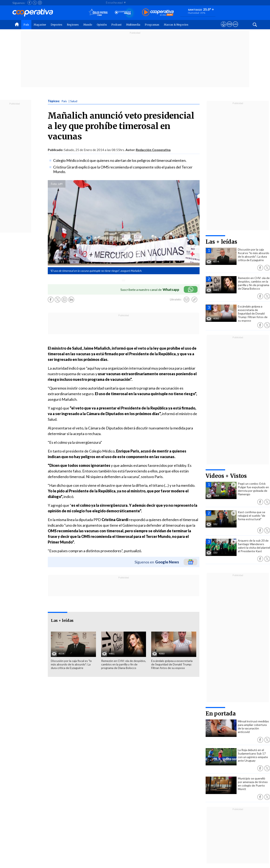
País (26, 25)
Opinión (102, 25)
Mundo (88, 25)
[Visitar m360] (229, 28)
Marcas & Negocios (176, 25)
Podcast (116, 25)
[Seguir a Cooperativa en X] (35, 3)
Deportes (56, 25)
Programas (152, 25)
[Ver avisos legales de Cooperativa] (224, 28)
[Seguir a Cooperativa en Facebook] (29, 3)
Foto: (54, 184)
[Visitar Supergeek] (235, 28)
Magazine (40, 25)
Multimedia (133, 25)
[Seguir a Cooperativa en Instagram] (40, 3)
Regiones (73, 25)
